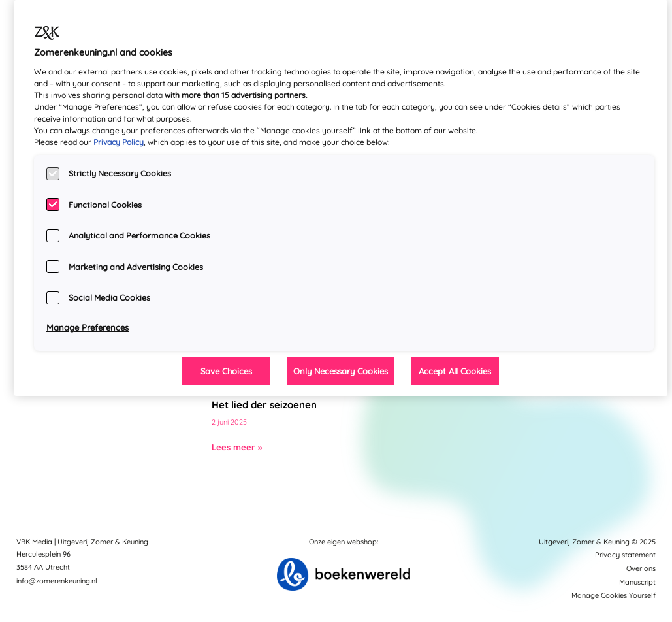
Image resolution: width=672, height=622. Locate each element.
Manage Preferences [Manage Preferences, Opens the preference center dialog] (88, 327)
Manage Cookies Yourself (614, 595)
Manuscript (637, 582)
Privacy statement (625, 555)
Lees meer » (237, 447)
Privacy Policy (119, 142)
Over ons (641, 568)
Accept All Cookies (455, 371)
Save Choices (226, 371)
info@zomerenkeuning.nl (57, 581)
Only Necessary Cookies (341, 371)
